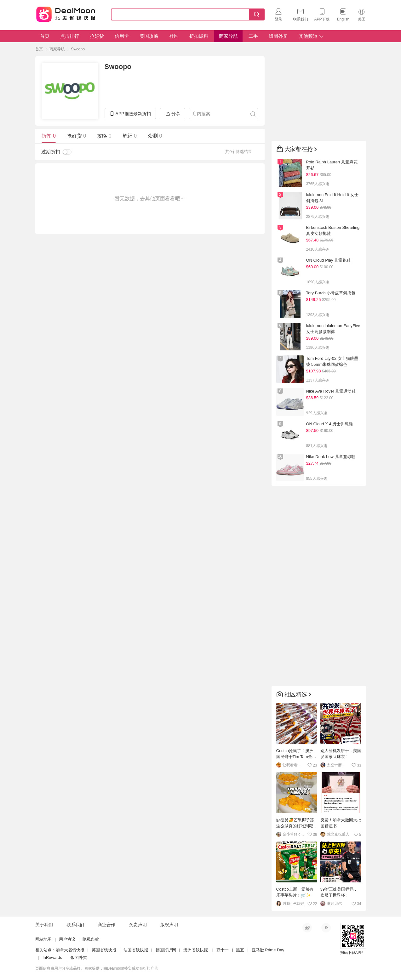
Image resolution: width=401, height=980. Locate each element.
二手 (253, 36)
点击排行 (70, 36)
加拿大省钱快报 (70, 950)
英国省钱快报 (104, 950)
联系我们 (75, 925)
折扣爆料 (199, 36)
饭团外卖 (278, 36)
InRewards (52, 957)
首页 (45, 36)
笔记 (130, 136)
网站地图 (43, 939)
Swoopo (78, 49)
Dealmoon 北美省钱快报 (66, 13)
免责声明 (138, 925)
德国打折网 (166, 950)
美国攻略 (149, 36)
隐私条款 (91, 939)
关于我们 (44, 925)
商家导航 (228, 36)
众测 (155, 136)
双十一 (223, 950)
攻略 (104, 136)
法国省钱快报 (136, 950)
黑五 (240, 950)
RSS (326, 928)
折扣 (49, 136)
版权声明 (169, 925)
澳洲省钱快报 (196, 950)
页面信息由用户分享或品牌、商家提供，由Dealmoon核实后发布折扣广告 (97, 968)
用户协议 (67, 939)
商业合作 (106, 925)
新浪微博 (307, 928)
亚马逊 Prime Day (268, 950)
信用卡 (122, 36)
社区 (174, 36)
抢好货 (97, 36)
